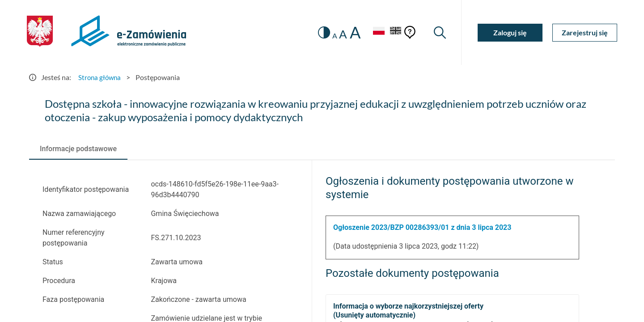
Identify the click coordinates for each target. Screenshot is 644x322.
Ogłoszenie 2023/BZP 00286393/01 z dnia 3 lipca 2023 (422, 227)
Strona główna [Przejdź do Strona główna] (101, 77)
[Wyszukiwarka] (439, 32)
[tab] (78, 149)
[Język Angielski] (395, 32)
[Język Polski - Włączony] (376, 32)
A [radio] (332, 36)
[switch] (321, 32)
